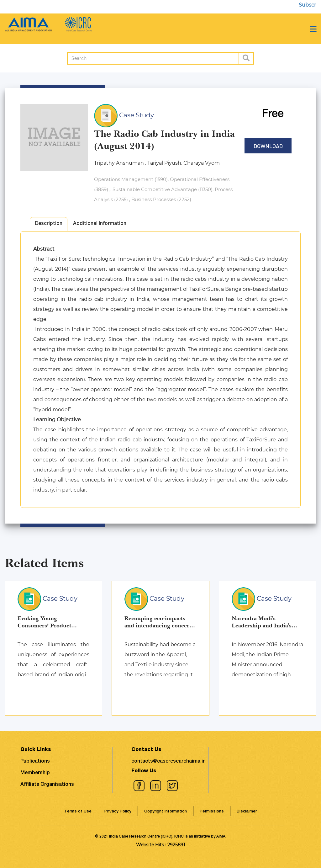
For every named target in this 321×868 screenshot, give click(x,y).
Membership (35, 773)
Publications (35, 762)
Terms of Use (78, 812)
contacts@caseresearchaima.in (168, 762)
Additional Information (100, 224)
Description (49, 224)
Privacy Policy (118, 812)
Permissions (212, 812)
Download (268, 146)
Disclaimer (247, 812)
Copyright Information (166, 812)
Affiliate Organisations (47, 785)
